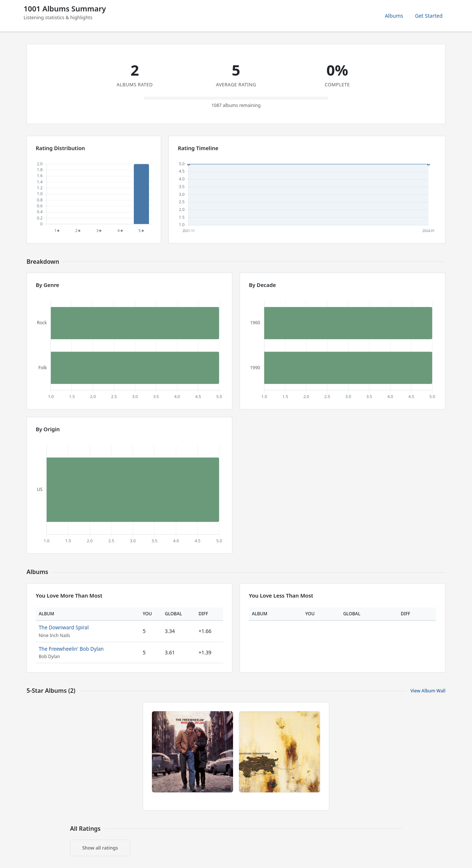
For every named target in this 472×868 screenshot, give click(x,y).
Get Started (429, 16)
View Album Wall (428, 691)
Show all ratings (100, 848)
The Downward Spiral (64, 627)
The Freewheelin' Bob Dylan (71, 649)
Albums (394, 16)
